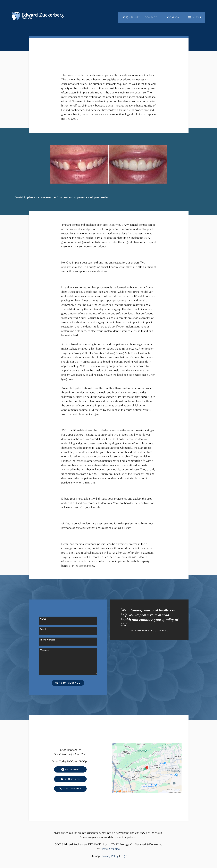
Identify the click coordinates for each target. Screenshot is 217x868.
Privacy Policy (110, 856)
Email (43, 629)
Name (43, 619)
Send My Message (68, 683)
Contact (151, 17)
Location (173, 17)
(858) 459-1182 (70, 789)
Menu (195, 17)
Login (124, 856)
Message (44, 650)
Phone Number (48, 640)
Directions (70, 779)
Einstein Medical (110, 849)
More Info (70, 769)
